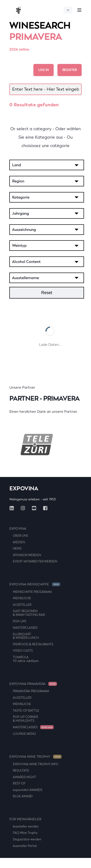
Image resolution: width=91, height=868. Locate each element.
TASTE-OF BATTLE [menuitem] (26, 711)
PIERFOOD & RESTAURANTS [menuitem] (33, 644)
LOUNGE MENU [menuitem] (24, 734)
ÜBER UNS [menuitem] (20, 536)
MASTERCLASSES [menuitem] (25, 628)
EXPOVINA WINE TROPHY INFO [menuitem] (36, 764)
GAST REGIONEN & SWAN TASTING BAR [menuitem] (29, 613)
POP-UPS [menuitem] (19, 621)
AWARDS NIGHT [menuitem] (24, 777)
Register (70, 70)
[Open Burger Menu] (79, 10)
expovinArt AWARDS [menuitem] (28, 790)
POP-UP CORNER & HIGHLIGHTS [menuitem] (25, 719)
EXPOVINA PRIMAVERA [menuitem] (33, 684)
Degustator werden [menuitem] (27, 839)
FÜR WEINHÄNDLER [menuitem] (25, 819)
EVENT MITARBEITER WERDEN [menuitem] (35, 561)
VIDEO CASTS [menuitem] (23, 651)
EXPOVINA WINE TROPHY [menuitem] (35, 757)
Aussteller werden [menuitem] (26, 826)
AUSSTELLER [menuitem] (22, 605)
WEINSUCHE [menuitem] (22, 598)
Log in (44, 70)
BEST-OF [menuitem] (19, 783)
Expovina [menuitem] (18, 529)
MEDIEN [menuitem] (19, 542)
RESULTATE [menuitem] (21, 770)
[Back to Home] (19, 10)
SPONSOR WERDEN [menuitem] (27, 555)
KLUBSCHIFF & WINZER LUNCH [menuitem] (26, 636)
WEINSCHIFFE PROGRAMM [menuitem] (32, 592)
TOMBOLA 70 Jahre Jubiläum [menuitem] (26, 659)
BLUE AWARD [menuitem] (23, 796)
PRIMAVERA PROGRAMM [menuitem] (31, 691)
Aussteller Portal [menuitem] (25, 846)
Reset (47, 293)
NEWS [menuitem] (17, 549)
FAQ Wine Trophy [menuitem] (25, 833)
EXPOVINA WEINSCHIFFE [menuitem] (35, 584)
